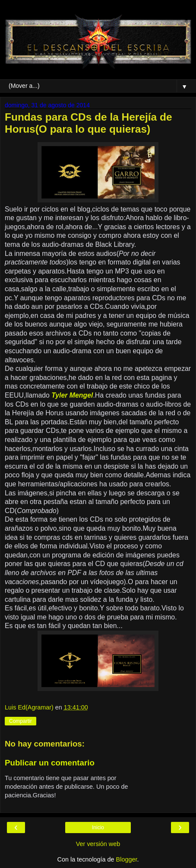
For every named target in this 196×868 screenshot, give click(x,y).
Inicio (98, 828)
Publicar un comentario (50, 763)
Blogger (127, 859)
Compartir (21, 721)
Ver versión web (98, 844)
